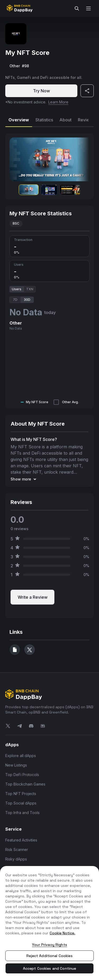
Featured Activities (21, 840)
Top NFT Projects (21, 794)
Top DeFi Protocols (22, 775)
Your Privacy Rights (49, 945)
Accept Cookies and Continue (50, 968)
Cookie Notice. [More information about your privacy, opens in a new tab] (62, 933)
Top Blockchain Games (25, 784)
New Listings (16, 765)
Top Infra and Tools (22, 813)
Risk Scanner (17, 850)
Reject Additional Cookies (49, 956)
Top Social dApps (21, 803)
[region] (49, 923)
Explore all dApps (21, 756)
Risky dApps (16, 859)
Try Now (41, 91)
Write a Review (33, 597)
